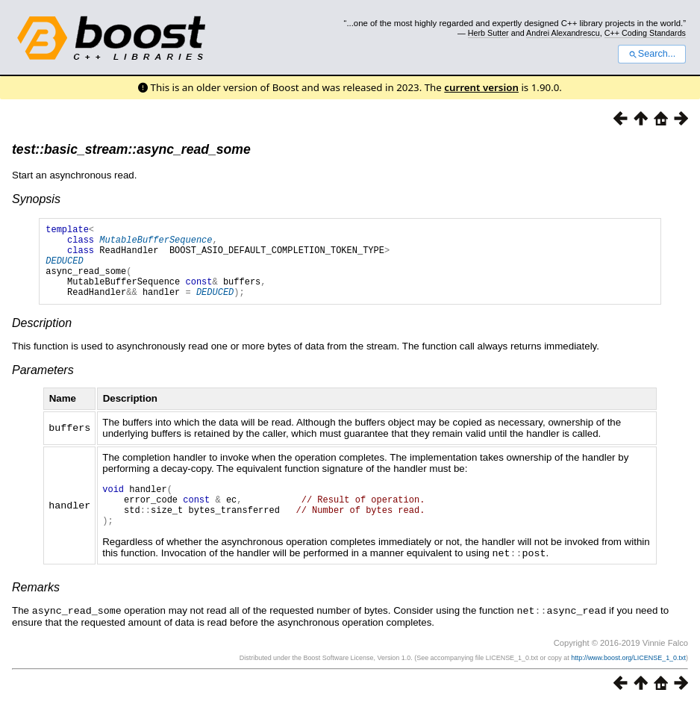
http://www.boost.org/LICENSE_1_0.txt (628, 681)
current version (481, 87)
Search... (652, 54)
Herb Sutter (488, 33)
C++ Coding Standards (645, 33)
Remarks (36, 611)
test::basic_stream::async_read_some (131, 149)
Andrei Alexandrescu (563, 33)
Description (42, 339)
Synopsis (36, 199)
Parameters (43, 386)
